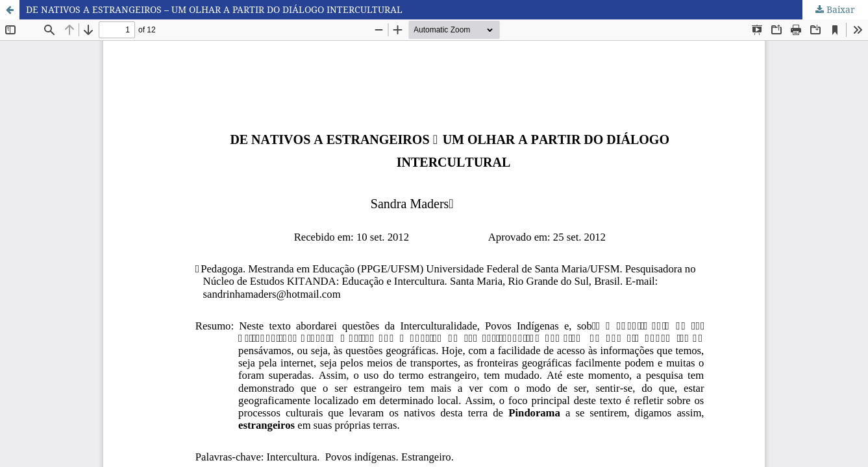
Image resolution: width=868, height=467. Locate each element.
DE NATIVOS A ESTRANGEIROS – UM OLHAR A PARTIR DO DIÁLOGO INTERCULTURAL (214, 9)
